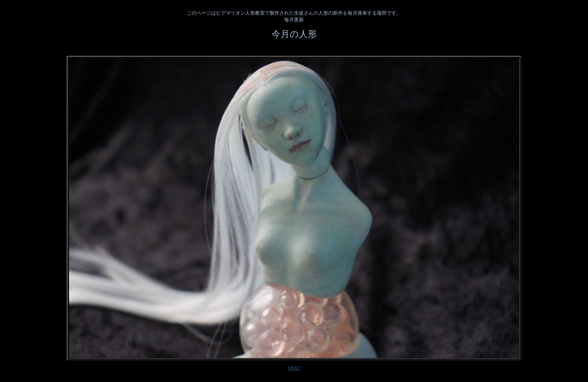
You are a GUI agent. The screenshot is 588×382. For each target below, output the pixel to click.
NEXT (294, 368)
